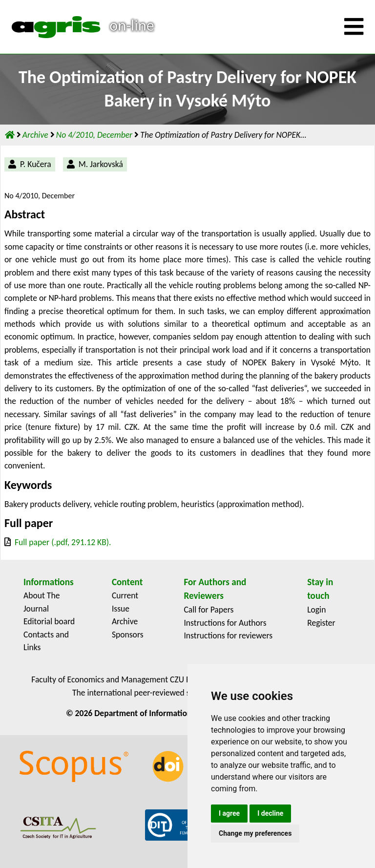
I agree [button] (229, 813)
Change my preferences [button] (255, 833)
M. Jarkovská (101, 164)
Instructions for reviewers (228, 635)
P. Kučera (36, 164)
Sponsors (128, 635)
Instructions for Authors (225, 623)
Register (321, 623)
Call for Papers (208, 610)
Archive (36, 135)
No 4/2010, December (95, 135)
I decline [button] (270, 813)
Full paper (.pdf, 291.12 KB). (63, 542)
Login (316, 610)
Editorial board (49, 621)
